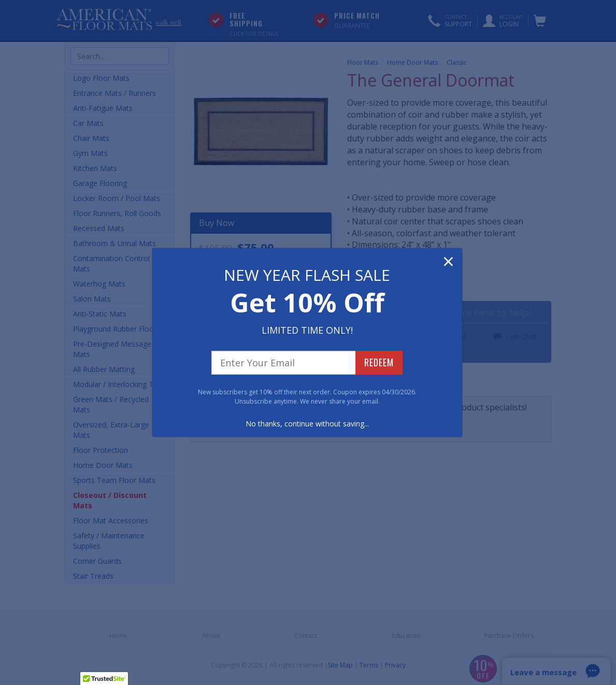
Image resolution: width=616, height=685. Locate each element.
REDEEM (379, 362)
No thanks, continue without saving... (307, 424)
